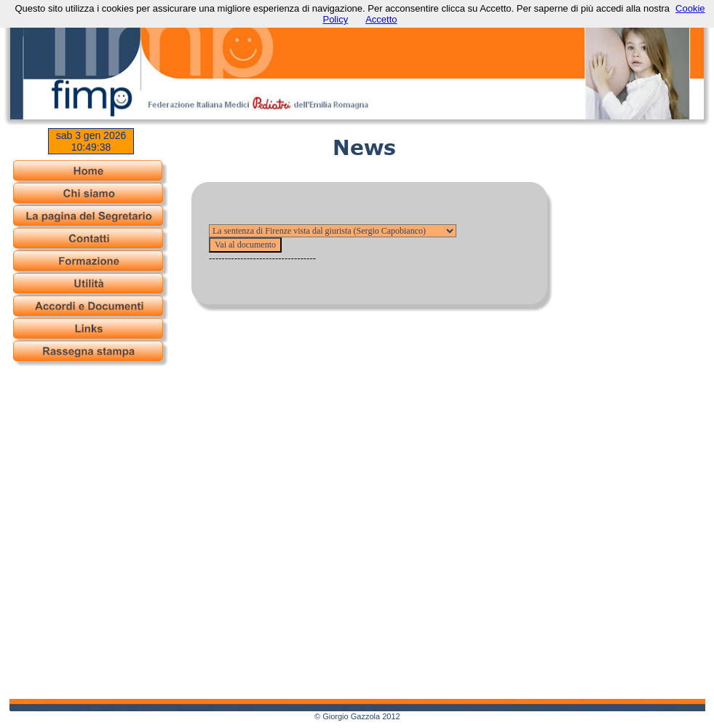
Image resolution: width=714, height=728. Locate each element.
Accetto (381, 19)
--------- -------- (333, 231)
